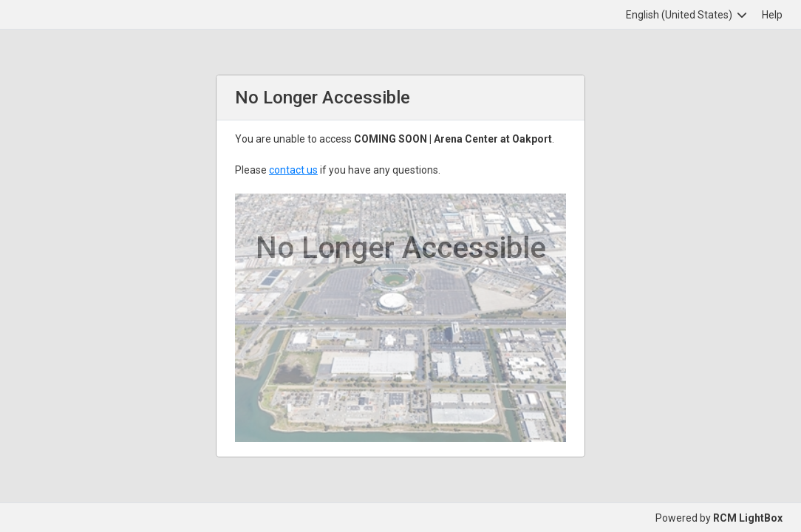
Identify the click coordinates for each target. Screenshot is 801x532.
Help (772, 15)
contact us (293, 170)
